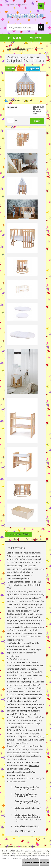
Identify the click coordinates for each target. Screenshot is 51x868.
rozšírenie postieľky (25, 772)
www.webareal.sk (30, 846)
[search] (41, 27)
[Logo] (26, 16)
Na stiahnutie (14, 539)
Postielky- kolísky (19, 49)
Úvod (9, 49)
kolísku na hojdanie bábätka (23, 767)
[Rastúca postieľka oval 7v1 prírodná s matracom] (26, 73)
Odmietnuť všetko (30, 863)
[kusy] (10, 120)
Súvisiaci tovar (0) (34, 539)
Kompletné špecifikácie (18, 534)
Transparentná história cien (19, 100)
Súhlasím (44, 863)
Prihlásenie (10, 5)
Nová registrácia (22, 5)
